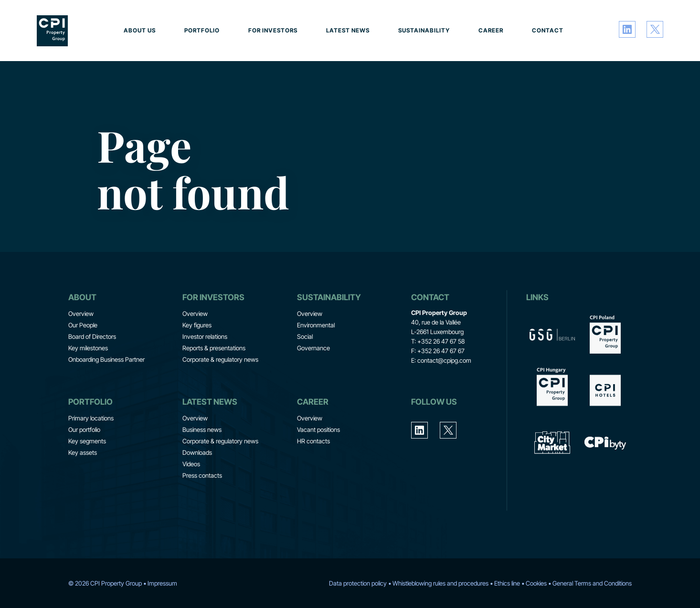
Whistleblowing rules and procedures (440, 583)
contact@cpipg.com (444, 389)
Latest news (348, 30)
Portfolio (202, 30)
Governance (313, 377)
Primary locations (91, 447)
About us (140, 30)
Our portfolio (84, 458)
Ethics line (507, 583)
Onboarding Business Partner (106, 388)
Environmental (316, 354)
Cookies (536, 583)
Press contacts (202, 504)
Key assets (83, 481)
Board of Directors (92, 365)
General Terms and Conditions (592, 583)
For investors (273, 30)
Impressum (162, 583)
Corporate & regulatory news (220, 388)
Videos (191, 493)
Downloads (197, 481)
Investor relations (205, 365)
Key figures (197, 354)
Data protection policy (358, 583)
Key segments (87, 470)
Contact (548, 30)
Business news (202, 458)
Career (491, 30)
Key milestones (88, 377)
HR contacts (313, 470)
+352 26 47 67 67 (441, 379)
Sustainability (424, 30)
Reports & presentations (214, 377)
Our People (83, 354)
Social (305, 365)
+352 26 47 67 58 (441, 370)
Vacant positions (318, 458)
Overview (81, 342)
